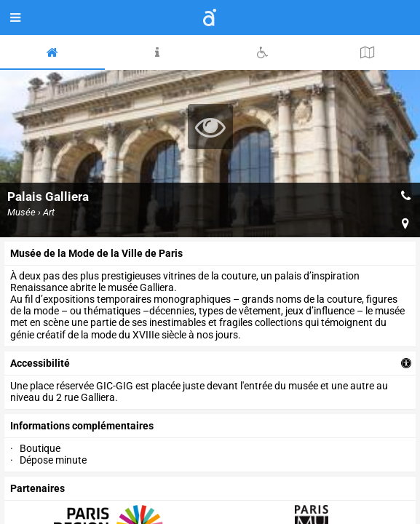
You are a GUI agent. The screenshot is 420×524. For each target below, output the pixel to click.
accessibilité (40, 363)
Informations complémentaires (82, 426)
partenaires (37, 488)
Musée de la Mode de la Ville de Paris (96, 253)
